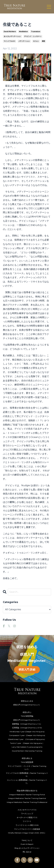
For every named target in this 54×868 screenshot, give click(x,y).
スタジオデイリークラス (27, 810)
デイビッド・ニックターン (33, 36)
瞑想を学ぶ (27, 712)
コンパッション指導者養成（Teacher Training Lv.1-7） (27, 782)
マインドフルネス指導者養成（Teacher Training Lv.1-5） (27, 775)
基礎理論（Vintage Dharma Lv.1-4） (27, 724)
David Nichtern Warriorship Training (27, 751)
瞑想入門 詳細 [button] (27, 670)
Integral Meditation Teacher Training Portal (27, 795)
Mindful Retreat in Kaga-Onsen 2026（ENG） (27, 833)
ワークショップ (27, 814)
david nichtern (10, 32)
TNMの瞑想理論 (27, 716)
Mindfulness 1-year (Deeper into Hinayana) (27, 732)
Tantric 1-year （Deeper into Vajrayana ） (27, 743)
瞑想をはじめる (27, 701)
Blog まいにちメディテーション (27, 848)
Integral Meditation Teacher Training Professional (27, 802)
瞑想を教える (27, 758)
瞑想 (43, 41)
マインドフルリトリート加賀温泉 (27, 829)
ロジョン (36, 41)
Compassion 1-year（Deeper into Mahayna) (27, 735)
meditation (23, 32)
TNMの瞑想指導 (27, 762)
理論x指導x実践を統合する (27, 791)
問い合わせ (27, 852)
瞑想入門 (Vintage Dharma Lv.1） (27, 705)
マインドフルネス (10, 41)
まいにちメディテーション (12, 36)
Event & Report (27, 844)
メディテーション (24, 41)
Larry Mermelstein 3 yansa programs (27, 747)
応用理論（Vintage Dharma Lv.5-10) (27, 728)
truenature (36, 32)
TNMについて (27, 840)
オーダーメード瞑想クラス (27, 817)
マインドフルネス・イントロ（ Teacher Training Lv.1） (27, 768)
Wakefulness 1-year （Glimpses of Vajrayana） (27, 739)
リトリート (27, 821)
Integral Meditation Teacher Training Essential (27, 798)
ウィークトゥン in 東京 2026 (27, 825)
